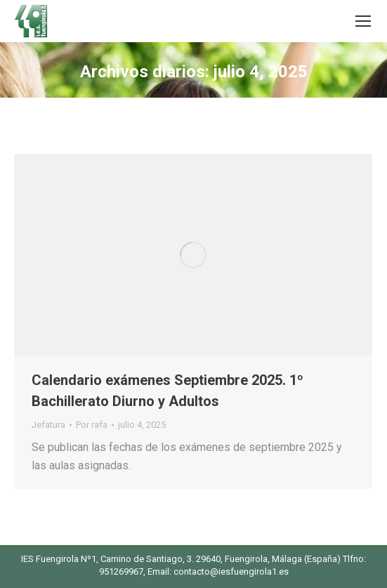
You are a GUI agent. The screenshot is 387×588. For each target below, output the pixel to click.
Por (92, 425)
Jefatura (48, 425)
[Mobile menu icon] (363, 21)
